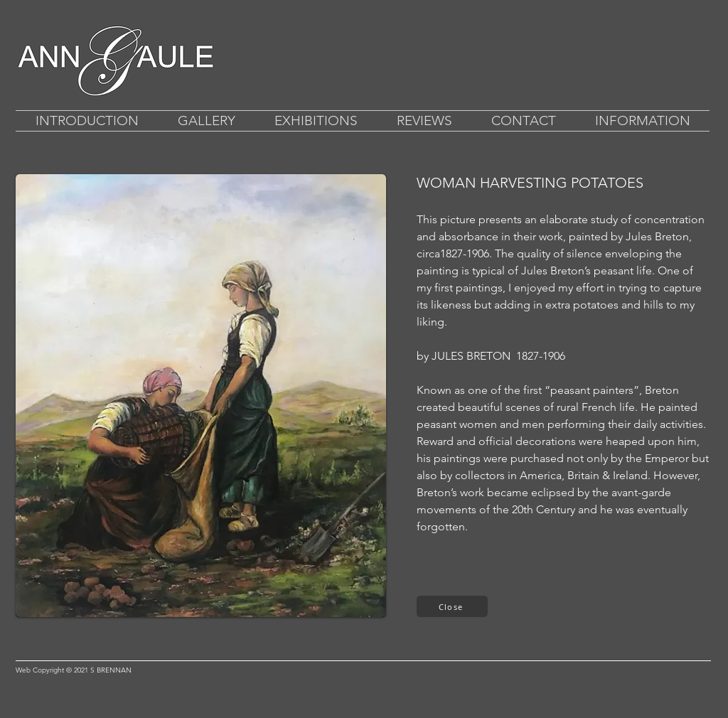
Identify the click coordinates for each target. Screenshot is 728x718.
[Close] (452, 606)
